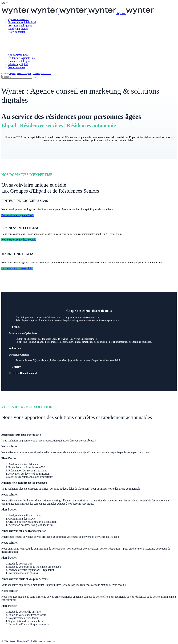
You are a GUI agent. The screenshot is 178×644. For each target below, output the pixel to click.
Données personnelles (42, 74)
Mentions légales (24, 74)
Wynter (12, 74)
